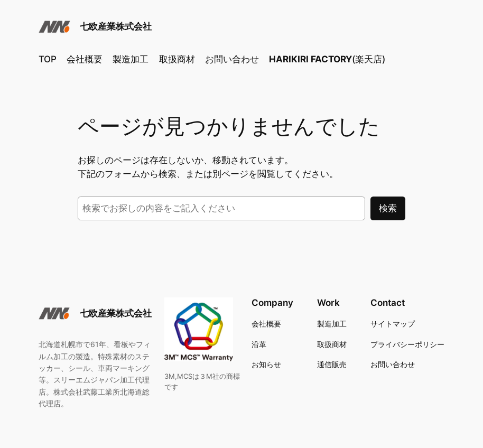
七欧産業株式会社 (116, 26)
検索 (388, 208)
